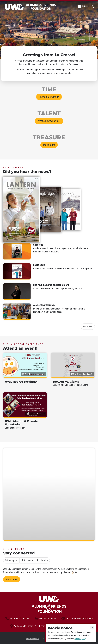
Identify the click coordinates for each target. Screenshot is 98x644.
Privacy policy (80, 639)
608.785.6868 (45, 618)
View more (12, 579)
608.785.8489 (17, 618)
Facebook (27, 560)
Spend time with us (49, 97)
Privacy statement (33, 639)
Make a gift (49, 145)
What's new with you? (49, 121)
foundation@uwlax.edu (77, 618)
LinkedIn (42, 560)
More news (88, 327)
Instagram (11, 560)
